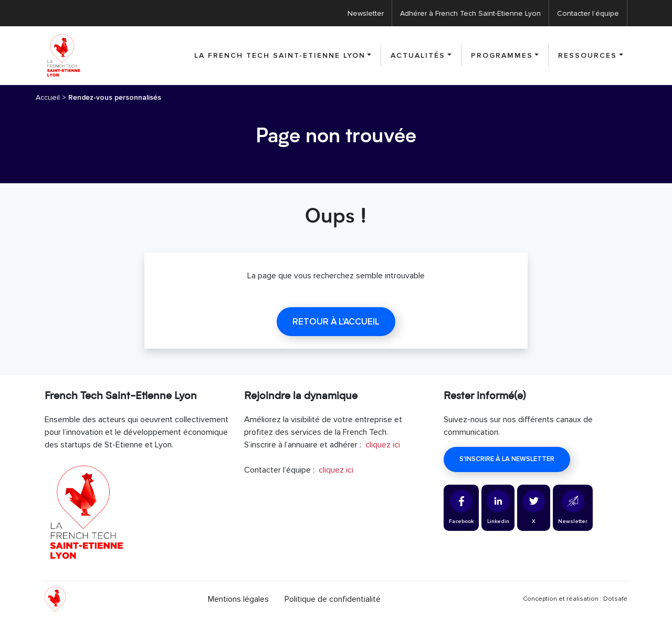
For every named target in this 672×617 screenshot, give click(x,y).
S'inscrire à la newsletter (507, 459)
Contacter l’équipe (588, 13)
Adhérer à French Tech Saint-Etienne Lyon (470, 13)
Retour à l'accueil (336, 322)
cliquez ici (383, 445)
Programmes (502, 55)
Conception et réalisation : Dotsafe (575, 599)
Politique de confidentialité (333, 599)
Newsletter (366, 13)
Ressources (587, 55)
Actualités (418, 55)
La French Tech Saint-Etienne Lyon (280, 55)
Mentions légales (238, 599)
